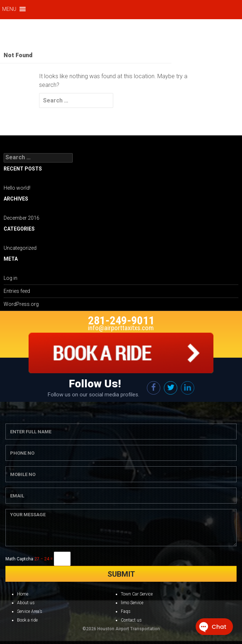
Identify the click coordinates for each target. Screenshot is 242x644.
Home (23, 594)
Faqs (126, 611)
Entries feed (17, 291)
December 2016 (22, 218)
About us (26, 603)
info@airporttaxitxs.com (121, 328)
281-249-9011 (121, 320)
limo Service (132, 603)
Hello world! (17, 188)
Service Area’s (30, 611)
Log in (10, 278)
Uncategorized (20, 248)
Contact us (131, 620)
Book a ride (27, 620)
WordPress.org (21, 304)
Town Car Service (137, 594)
